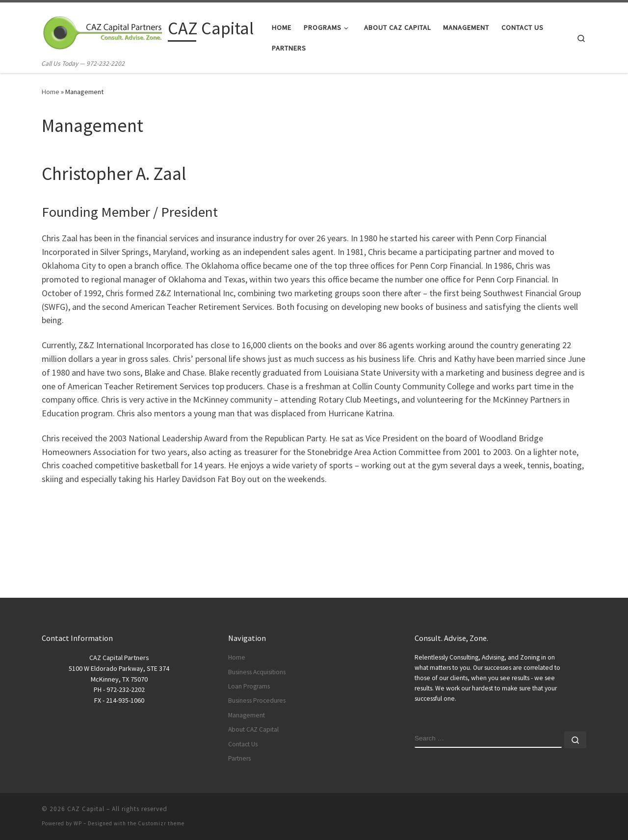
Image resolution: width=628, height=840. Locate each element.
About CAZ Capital (253, 729)
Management (247, 715)
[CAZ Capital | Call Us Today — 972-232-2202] (103, 30)
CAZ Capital (86, 809)
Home (51, 92)
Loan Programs (249, 686)
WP (78, 823)
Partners (239, 758)
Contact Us (243, 744)
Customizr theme (161, 823)
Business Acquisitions (257, 672)
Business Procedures (257, 700)
